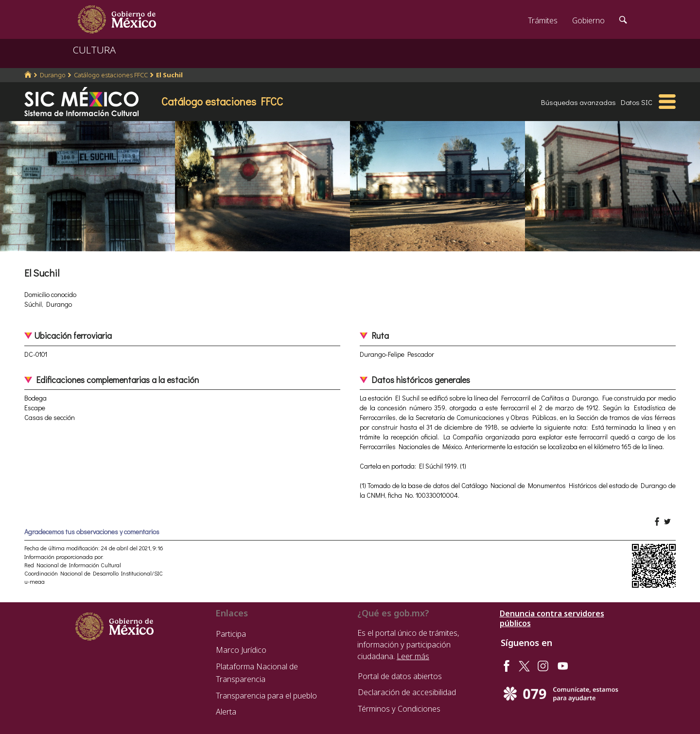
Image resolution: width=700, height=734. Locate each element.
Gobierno (588, 20)
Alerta (226, 712)
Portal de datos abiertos (400, 676)
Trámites (543, 20)
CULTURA (94, 50)
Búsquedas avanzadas (578, 102)
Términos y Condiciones (399, 709)
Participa (231, 634)
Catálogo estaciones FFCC (111, 75)
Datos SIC (637, 102)
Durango (53, 75)
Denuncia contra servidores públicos (552, 618)
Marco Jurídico (241, 650)
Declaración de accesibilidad (407, 692)
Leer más (413, 656)
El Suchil (169, 75)
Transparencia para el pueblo (266, 696)
